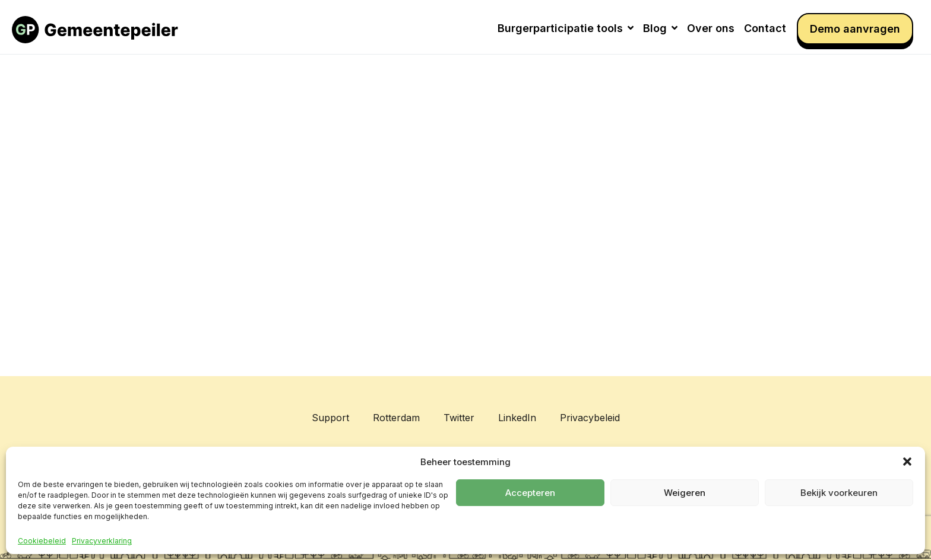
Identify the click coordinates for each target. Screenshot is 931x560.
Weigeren (685, 493)
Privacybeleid (590, 418)
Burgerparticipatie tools (566, 28)
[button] (907, 462)
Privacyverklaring (102, 541)
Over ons (711, 28)
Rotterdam (396, 418)
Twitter (459, 418)
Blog (660, 28)
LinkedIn (517, 418)
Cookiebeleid (42, 541)
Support (330, 418)
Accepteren (530, 493)
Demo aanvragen (855, 29)
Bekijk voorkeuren (839, 493)
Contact (765, 28)
